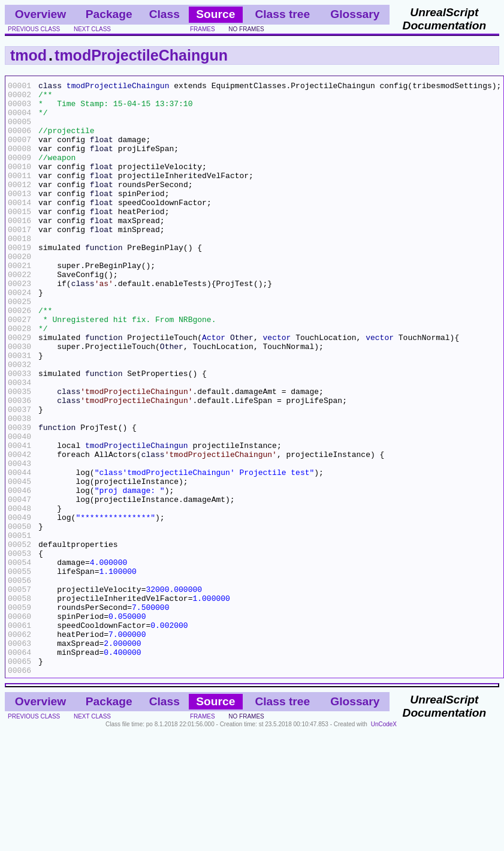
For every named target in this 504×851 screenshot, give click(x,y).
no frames (246, 29)
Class (165, 14)
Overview (40, 14)
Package (109, 14)
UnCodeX (384, 843)
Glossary (355, 14)
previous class (34, 29)
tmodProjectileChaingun (141, 55)
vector (277, 389)
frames (203, 29)
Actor (214, 389)
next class (92, 29)
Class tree (282, 14)
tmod (28, 55)
